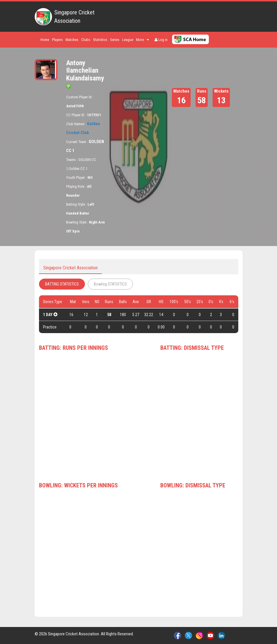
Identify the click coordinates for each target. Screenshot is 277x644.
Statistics (100, 40)
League (128, 40)
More (142, 40)
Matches (72, 40)
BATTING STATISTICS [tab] (62, 284)
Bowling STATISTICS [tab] (110, 284)
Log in (161, 40)
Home (45, 40)
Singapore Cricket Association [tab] (70, 268)
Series (115, 40)
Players (57, 40)
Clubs (86, 40)
